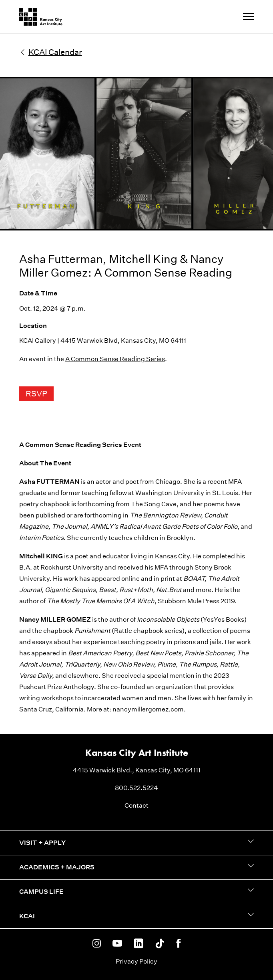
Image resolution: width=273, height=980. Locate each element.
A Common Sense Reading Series (115, 359)
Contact (136, 805)
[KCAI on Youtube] (117, 944)
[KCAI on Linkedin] (139, 944)
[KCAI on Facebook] (178, 944)
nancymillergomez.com (148, 709)
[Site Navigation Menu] (248, 17)
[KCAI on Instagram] (97, 944)
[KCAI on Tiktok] (160, 944)
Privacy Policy (136, 961)
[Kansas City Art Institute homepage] (41, 17)
